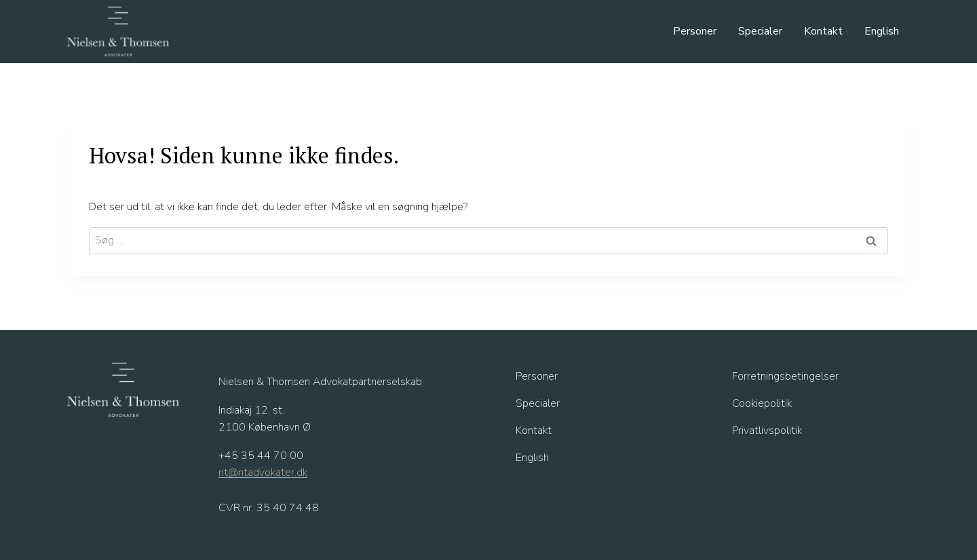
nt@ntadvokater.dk (263, 473)
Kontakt (823, 31)
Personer (695, 31)
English (882, 31)
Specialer (760, 31)
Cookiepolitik (762, 403)
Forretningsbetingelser (785, 376)
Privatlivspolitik (767, 431)
